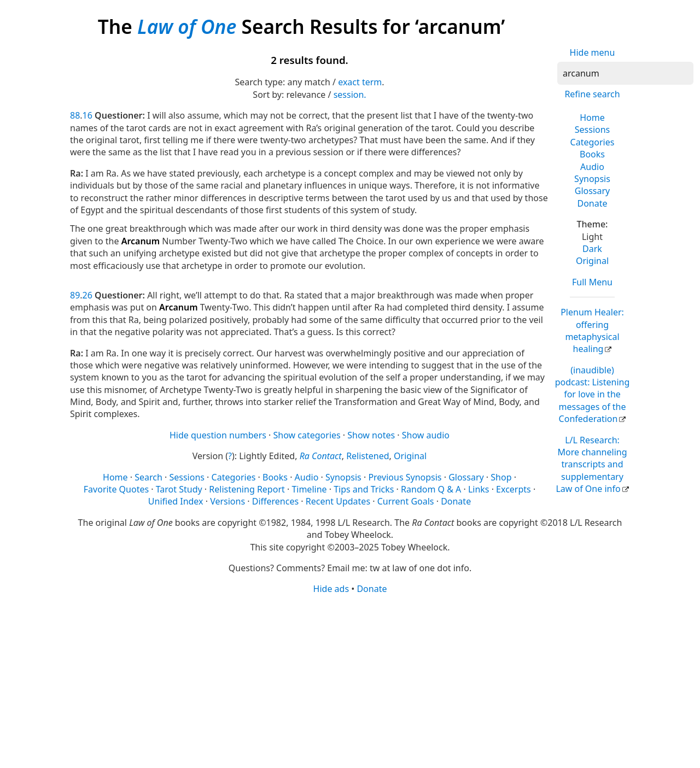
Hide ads (331, 589)
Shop (501, 477)
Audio (592, 167)
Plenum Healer (592, 330)
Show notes (371, 435)
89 (75, 295)
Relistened (367, 456)
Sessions (593, 130)
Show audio (426, 435)
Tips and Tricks (364, 489)
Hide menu (593, 52)
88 (75, 115)
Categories (593, 142)
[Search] (625, 73)
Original (592, 261)
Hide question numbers (218, 435)
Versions (227, 501)
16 (87, 115)
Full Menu (592, 282)
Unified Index (176, 501)
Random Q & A (431, 489)
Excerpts (514, 489)
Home (592, 118)
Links (479, 489)
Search (148, 477)
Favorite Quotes (116, 489)
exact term (360, 82)
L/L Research (591, 465)
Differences (275, 501)
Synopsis (592, 179)
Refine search (592, 94)
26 (87, 295)
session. (350, 95)
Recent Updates (338, 501)
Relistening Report (247, 489)
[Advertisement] (350, 681)
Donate (592, 203)
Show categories (307, 435)
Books (592, 154)
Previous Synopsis (405, 477)
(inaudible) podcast (593, 395)
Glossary (593, 191)
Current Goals (406, 501)
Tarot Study (179, 489)
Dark (592, 249)
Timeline (309, 489)
